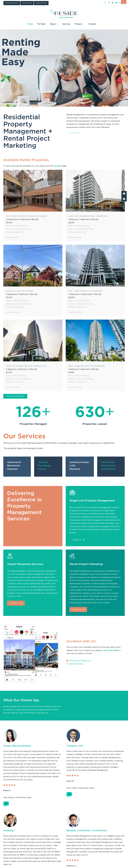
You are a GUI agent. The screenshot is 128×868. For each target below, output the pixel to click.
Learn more (12, 237)
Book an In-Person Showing (18, 229)
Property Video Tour (15, 232)
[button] (124, 194)
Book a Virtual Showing (16, 226)
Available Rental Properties (26, 160)
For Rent (57, 166)
